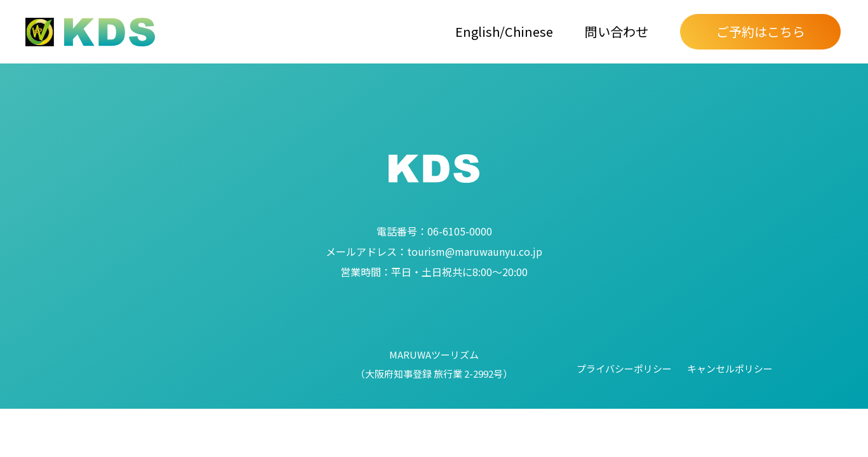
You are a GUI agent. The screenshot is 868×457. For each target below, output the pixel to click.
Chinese (529, 31)
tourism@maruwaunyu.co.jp (434, 251)
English (477, 31)
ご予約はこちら (761, 31)
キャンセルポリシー (730, 368)
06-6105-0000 (434, 231)
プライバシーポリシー (624, 368)
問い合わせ (617, 31)
